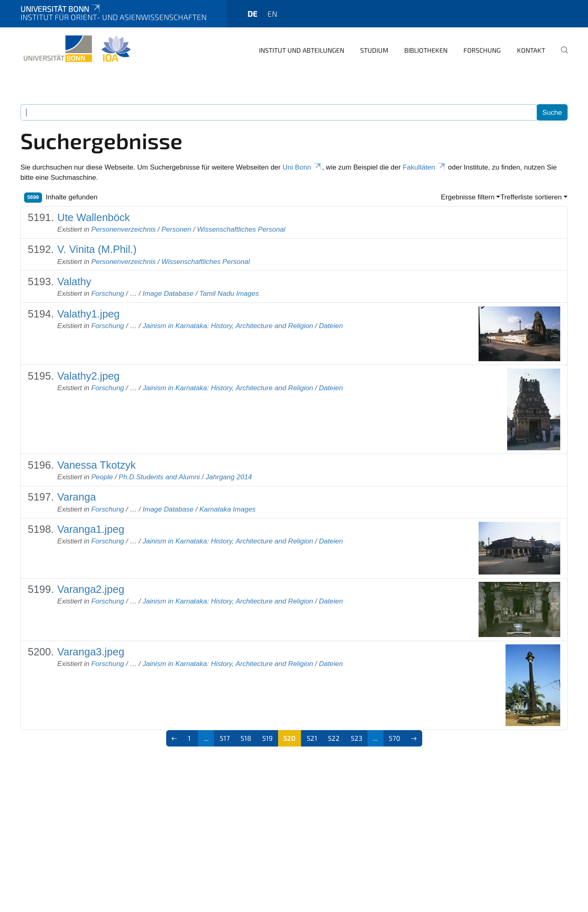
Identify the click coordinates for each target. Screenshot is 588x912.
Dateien (331, 326)
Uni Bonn (302, 167)
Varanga (77, 497)
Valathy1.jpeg (88, 314)
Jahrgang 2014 (229, 477)
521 (312, 738)
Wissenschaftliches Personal (241, 229)
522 (334, 738)
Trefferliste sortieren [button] (531, 197)
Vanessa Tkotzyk (96, 465)
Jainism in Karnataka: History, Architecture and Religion (228, 326)
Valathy (74, 282)
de (252, 14)
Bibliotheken (426, 50)
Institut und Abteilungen (302, 50)
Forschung (482, 50)
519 (267, 738)
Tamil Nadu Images (229, 294)
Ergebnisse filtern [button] (468, 197)
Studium (374, 50)
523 (356, 738)
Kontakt (531, 50)
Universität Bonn (61, 9)
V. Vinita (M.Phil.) (97, 249)
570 (394, 738)
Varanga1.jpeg (91, 529)
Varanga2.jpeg (91, 589)
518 (246, 738)
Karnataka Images (227, 509)
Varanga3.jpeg (91, 652)
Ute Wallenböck (94, 217)
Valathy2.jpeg (88, 376)
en (272, 14)
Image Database (168, 294)
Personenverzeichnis (123, 229)
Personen (176, 229)
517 (225, 738)
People (102, 477)
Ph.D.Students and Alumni (159, 477)
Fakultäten (424, 167)
